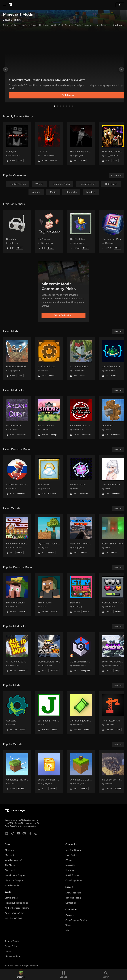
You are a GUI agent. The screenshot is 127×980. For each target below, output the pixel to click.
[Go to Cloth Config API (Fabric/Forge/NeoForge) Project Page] (81, 713)
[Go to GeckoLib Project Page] (17, 713)
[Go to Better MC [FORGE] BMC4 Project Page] (113, 654)
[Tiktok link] (13, 833)
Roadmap (70, 870)
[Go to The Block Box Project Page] (81, 231)
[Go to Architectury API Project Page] (113, 713)
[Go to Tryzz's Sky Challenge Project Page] (49, 536)
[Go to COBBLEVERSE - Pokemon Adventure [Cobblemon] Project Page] (81, 654)
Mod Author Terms (13, 956)
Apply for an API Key (15, 913)
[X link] (30, 833)
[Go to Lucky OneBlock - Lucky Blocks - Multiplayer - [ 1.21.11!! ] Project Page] (49, 772)
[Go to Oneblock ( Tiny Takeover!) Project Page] (17, 772)
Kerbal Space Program (15, 875)
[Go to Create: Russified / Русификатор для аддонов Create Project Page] (17, 477)
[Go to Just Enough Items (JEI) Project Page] (49, 713)
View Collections (63, 316)
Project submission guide (17, 903)
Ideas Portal (71, 855)
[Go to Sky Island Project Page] (49, 477)
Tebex (68, 925)
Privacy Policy (11, 946)
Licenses (9, 951)
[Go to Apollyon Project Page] (17, 144)
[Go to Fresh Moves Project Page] (49, 595)
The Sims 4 (10, 865)
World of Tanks (12, 886)
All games (9, 850)
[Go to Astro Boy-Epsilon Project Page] (81, 359)
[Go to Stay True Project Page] (81, 595)
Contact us (71, 903)
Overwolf (70, 915)
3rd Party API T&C (14, 918)
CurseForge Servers (74, 880)
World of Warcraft (14, 860)
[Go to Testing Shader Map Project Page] (113, 536)
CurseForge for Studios (76, 920)
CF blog (69, 860)
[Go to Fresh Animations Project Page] (17, 595)
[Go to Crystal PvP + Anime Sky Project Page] (113, 477)
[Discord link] (24, 833)
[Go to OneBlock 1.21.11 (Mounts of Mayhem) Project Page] (81, 772)
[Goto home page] (11, 5)
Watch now (68, 95)
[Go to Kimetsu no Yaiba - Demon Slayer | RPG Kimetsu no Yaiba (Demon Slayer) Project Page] (81, 418)
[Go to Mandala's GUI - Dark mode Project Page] (113, 595)
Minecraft (9, 855)
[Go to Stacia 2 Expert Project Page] (49, 418)
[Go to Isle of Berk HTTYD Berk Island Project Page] (113, 772)
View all (118, 331)
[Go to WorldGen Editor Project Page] (113, 359)
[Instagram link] (7, 833)
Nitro (68, 930)
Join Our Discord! (74, 850)
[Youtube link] (18, 833)
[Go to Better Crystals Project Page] (81, 477)
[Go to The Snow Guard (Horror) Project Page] (81, 144)
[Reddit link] (36, 833)
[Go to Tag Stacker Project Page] (49, 231)
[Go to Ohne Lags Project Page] (113, 418)
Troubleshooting (73, 898)
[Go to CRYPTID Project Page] (49, 144)
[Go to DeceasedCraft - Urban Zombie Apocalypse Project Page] (49, 654)
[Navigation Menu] (5, 5)
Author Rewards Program (17, 908)
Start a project (12, 898)
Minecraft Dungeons (15, 880)
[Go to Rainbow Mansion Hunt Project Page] (17, 536)
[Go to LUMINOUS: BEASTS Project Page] (17, 359)
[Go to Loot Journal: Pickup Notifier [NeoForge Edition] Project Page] (113, 231)
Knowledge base (73, 893)
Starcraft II (10, 870)
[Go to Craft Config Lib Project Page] (49, 359)
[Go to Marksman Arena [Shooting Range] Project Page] (81, 536)
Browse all (117, 176)
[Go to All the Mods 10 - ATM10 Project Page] (17, 654)
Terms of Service (12, 941)
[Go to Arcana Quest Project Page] (17, 418)
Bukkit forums (72, 875)
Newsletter (71, 865)
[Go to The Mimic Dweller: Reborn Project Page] (113, 144)
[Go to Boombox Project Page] (17, 231)
